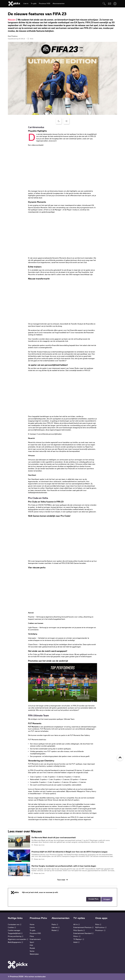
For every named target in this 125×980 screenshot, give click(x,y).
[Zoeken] (104, 4)
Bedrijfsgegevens (15, 942)
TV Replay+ (79, 939)
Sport (32, 942)
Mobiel (55, 930)
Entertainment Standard (83, 933)
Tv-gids (33, 930)
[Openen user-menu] (115, 4)
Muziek (32, 948)
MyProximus (101, 927)
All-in (76, 925)
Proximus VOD (35, 933)
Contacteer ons (15, 925)
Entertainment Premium (83, 927)
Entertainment (35, 939)
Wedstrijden (34, 954)
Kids (31, 945)
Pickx (98, 925)
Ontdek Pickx (93, 899)
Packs (55, 925)
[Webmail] (109, 4)
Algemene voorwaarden (18, 939)
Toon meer (63, 880)
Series (32, 951)
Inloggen (107, 899)
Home (32, 925)
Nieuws (12, 20)
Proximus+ (100, 930)
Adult (76, 942)
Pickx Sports (79, 930)
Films (32, 936)
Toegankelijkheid (15, 933)
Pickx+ (77, 936)
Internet (56, 927)
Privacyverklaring (16, 936)
